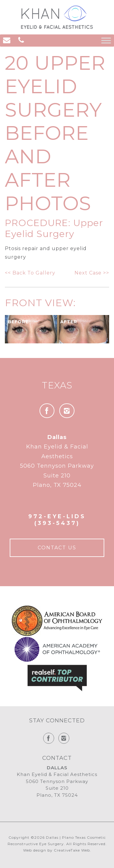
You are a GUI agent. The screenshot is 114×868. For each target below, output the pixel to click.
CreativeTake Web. (73, 850)
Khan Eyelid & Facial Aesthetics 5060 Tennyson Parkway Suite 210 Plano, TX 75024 (57, 461)
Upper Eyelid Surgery (54, 228)
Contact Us (57, 548)
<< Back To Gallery (30, 273)
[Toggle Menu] (106, 40)
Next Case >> (92, 273)
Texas (57, 385)
